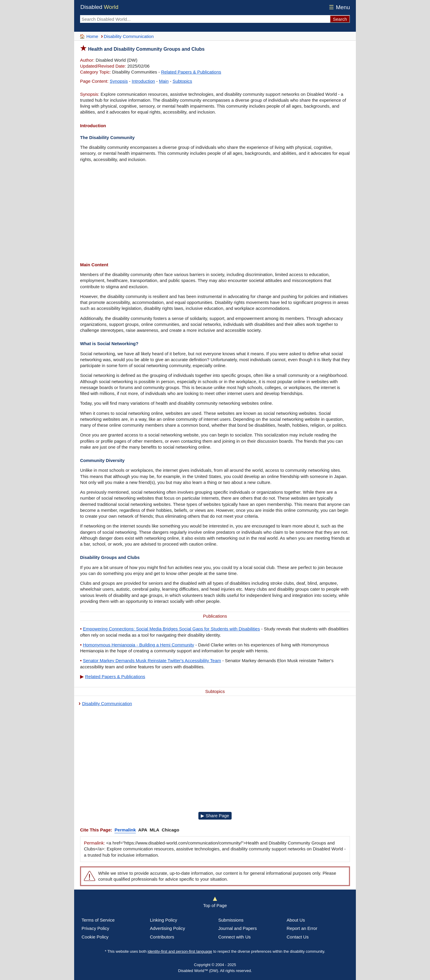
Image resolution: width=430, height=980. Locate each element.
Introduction (143, 81)
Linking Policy (164, 920)
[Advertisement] (215, 213)
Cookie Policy (95, 937)
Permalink (125, 830)
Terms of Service (98, 920)
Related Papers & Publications (191, 72)
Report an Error (302, 928)
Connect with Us (234, 937)
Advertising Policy (168, 928)
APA (143, 830)
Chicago (170, 830)
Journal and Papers (238, 928)
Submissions (231, 920)
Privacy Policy (95, 928)
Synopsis (119, 81)
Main (164, 81)
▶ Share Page (215, 816)
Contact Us (298, 937)
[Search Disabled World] (205, 19)
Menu (339, 7)
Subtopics (182, 81)
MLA (155, 830)
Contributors (162, 937)
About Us (296, 920)
